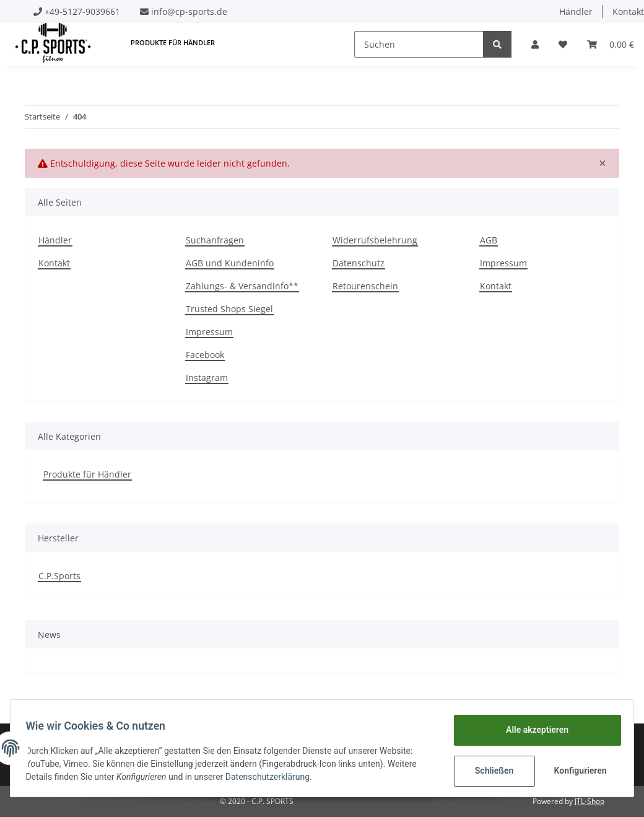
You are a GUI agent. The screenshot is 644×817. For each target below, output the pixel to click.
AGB (489, 240)
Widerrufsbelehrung (375, 240)
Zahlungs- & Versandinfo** (242, 286)
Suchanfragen (215, 240)
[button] (535, 44)
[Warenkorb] (611, 44)
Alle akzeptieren (532, 730)
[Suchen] (419, 44)
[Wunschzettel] (563, 44)
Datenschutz (359, 263)
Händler (576, 11)
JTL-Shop (590, 801)
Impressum (209, 332)
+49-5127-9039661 (82, 11)
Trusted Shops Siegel (229, 309)
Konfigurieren (577, 771)
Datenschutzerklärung (272, 777)
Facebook (205, 355)
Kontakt (54, 263)
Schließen (490, 771)
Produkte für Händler (87, 474)
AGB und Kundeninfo (230, 263)
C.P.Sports (59, 576)
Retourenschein (365, 286)
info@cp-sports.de (189, 11)
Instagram (207, 378)
